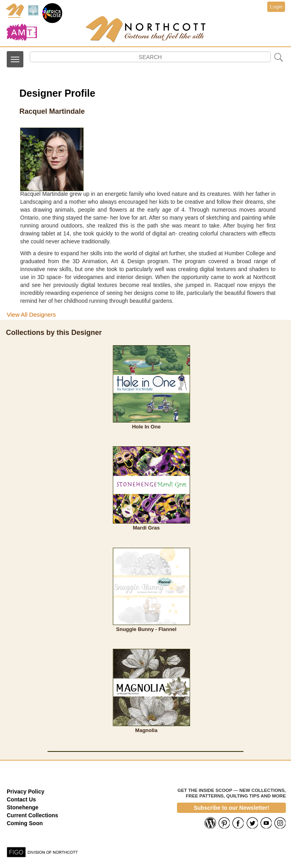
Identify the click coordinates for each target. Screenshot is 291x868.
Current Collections (32, 815)
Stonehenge (23, 807)
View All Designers (31, 315)
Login (276, 7)
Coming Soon (25, 823)
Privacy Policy (26, 792)
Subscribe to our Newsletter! (231, 808)
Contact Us (21, 799)
